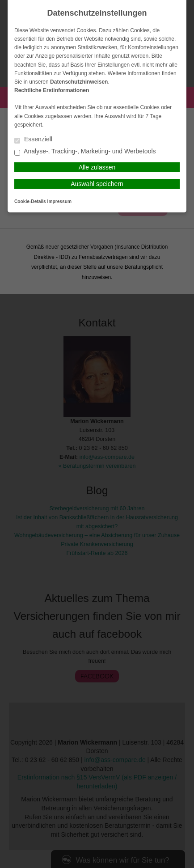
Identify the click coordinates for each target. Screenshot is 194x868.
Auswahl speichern (97, 184)
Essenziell (33, 140)
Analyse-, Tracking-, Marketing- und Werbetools (85, 152)
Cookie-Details (30, 201)
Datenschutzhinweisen (79, 82)
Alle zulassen (97, 167)
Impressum (59, 201)
